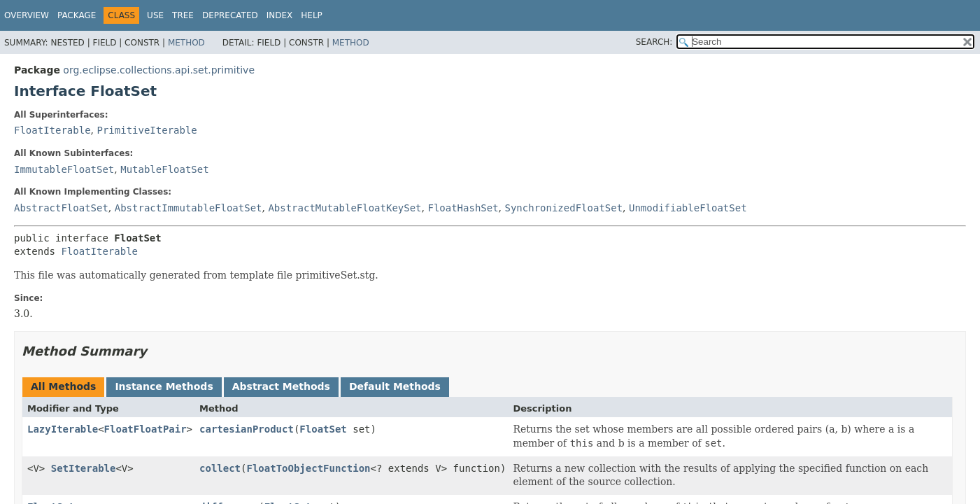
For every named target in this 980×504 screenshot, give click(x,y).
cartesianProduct (247, 429)
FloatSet (323, 429)
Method (186, 43)
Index (280, 15)
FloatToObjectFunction (309, 468)
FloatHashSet (463, 208)
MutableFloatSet (164, 169)
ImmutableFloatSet (64, 169)
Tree (183, 15)
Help (312, 15)
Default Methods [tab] (395, 386)
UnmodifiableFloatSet (688, 208)
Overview (27, 15)
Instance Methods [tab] (164, 386)
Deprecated (230, 15)
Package (77, 15)
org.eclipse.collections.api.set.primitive (159, 70)
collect (220, 468)
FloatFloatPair (145, 429)
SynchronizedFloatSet (564, 208)
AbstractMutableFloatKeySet (345, 208)
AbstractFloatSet (61, 208)
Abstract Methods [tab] (281, 386)
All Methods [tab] (63, 386)
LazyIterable (63, 429)
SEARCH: (654, 42)
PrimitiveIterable (147, 130)
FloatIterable (52, 130)
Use (155, 15)
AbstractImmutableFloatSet (189, 208)
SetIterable (84, 468)
